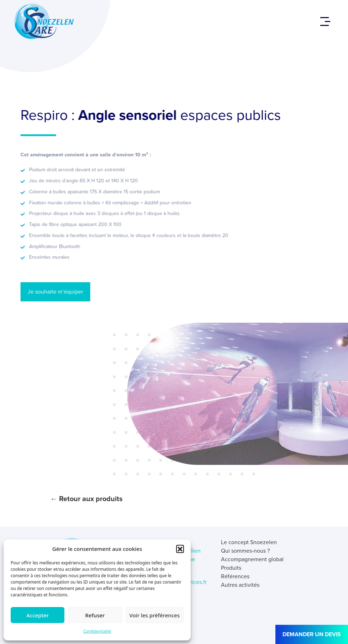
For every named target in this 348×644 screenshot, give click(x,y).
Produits (231, 568)
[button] (180, 549)
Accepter (38, 615)
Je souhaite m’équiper (49, 292)
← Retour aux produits (86, 499)
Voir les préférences (155, 615)
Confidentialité (97, 631)
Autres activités (240, 585)
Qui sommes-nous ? (245, 551)
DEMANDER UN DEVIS (312, 634)
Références (235, 576)
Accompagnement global (252, 559)
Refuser (95, 615)
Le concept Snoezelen (249, 542)
